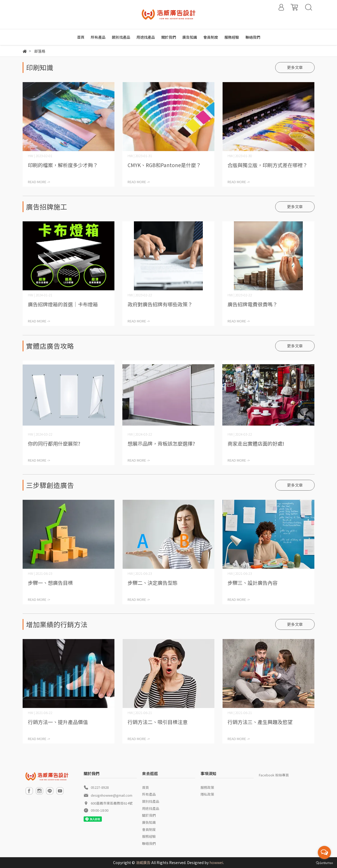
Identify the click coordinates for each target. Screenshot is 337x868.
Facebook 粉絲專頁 (274, 775)
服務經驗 (149, 836)
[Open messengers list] (324, 852)
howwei (216, 862)
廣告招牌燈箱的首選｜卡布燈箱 (63, 304)
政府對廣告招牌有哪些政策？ (160, 304)
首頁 (145, 787)
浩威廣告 (143, 862)
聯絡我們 (149, 843)
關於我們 (149, 815)
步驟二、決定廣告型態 (153, 583)
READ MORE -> (39, 182)
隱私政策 (207, 794)
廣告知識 (149, 822)
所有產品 (149, 794)
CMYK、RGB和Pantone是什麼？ (164, 165)
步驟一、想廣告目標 (50, 583)
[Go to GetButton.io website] (324, 863)
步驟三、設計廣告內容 (253, 583)
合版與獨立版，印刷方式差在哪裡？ (268, 165)
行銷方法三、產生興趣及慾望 (260, 722)
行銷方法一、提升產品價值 (58, 722)
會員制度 (149, 829)
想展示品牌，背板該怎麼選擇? (161, 443)
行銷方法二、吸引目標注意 (158, 722)
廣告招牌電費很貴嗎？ (253, 304)
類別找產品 (151, 801)
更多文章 (295, 67)
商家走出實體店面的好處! (256, 443)
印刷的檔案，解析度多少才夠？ (63, 165)
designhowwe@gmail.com (112, 795)
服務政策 (207, 787)
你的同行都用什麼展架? (54, 443)
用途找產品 (151, 808)
